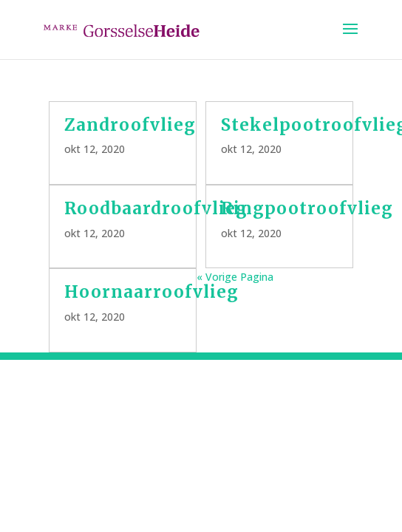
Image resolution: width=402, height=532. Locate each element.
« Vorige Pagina (235, 277)
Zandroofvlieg (130, 125)
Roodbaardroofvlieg (156, 208)
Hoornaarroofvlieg (151, 292)
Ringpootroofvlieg (307, 208)
